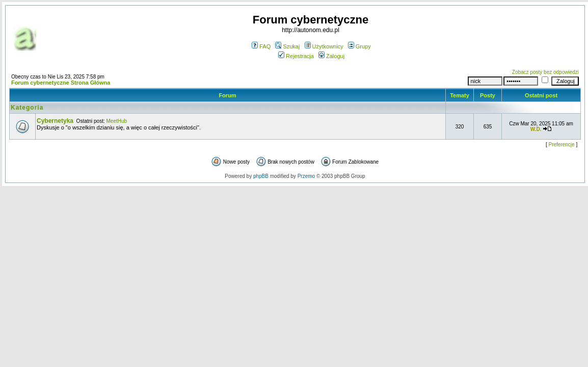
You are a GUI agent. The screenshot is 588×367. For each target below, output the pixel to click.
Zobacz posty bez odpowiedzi (545, 72)
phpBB (261, 176)
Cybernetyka (55, 121)
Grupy (359, 46)
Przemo (306, 176)
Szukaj (287, 46)
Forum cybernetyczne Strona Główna (61, 83)
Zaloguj (331, 56)
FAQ (261, 46)
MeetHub (117, 121)
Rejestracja (296, 56)
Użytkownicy (324, 46)
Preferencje (562, 145)
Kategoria (27, 108)
